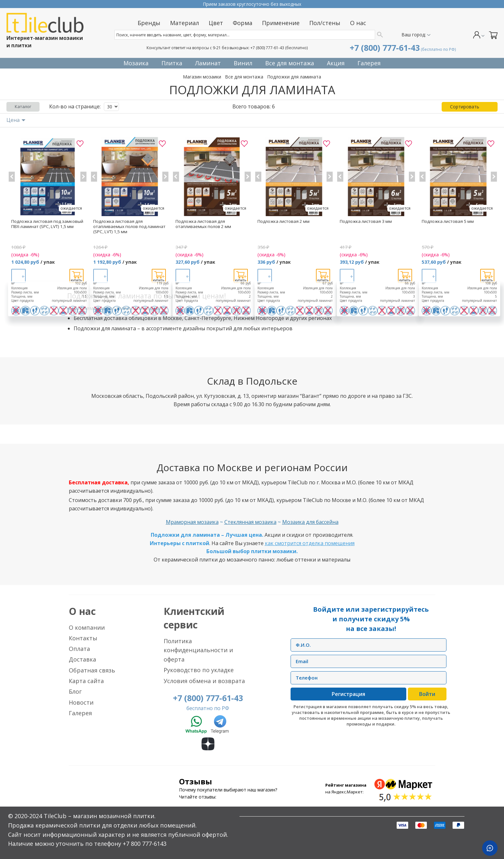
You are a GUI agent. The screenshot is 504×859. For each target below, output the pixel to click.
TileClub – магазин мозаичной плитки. (100, 816)
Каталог (23, 106)
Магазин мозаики (202, 77)
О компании (87, 627)
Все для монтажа (244, 77)
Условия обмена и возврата (204, 681)
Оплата (79, 649)
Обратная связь (92, 670)
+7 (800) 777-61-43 (267, 48)
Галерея (80, 713)
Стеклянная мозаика (250, 522)
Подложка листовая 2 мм (283, 221)
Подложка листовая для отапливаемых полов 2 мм (203, 224)
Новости (81, 702)
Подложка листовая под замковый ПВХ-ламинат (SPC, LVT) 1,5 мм (47, 224)
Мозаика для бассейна (310, 522)
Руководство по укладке (199, 670)
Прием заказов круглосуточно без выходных (252, 4)
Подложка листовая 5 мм (448, 221)
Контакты (83, 638)
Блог (75, 691)
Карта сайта (86, 681)
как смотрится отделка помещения (310, 543)
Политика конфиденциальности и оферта (198, 650)
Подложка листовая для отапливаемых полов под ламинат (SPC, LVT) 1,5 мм (129, 226)
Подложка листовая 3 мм (366, 221)
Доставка (82, 659)
